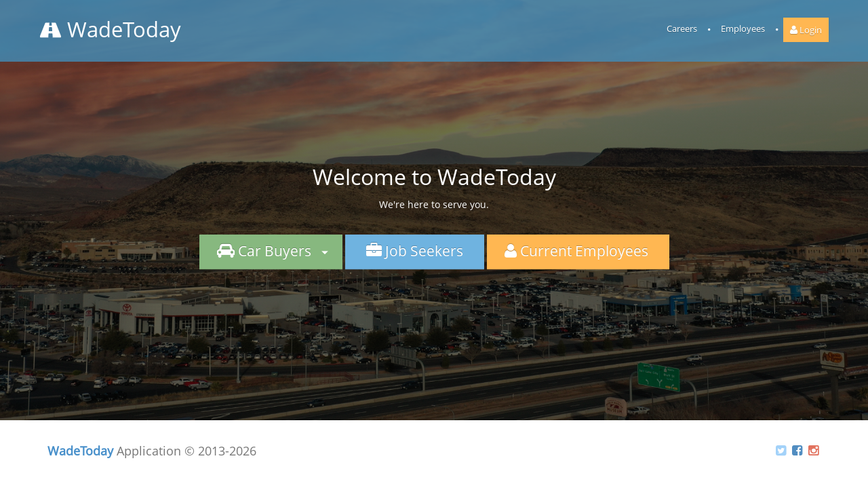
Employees (743, 28)
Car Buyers (271, 251)
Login (806, 30)
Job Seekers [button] (415, 251)
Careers (682, 28)
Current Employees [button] (578, 251)
